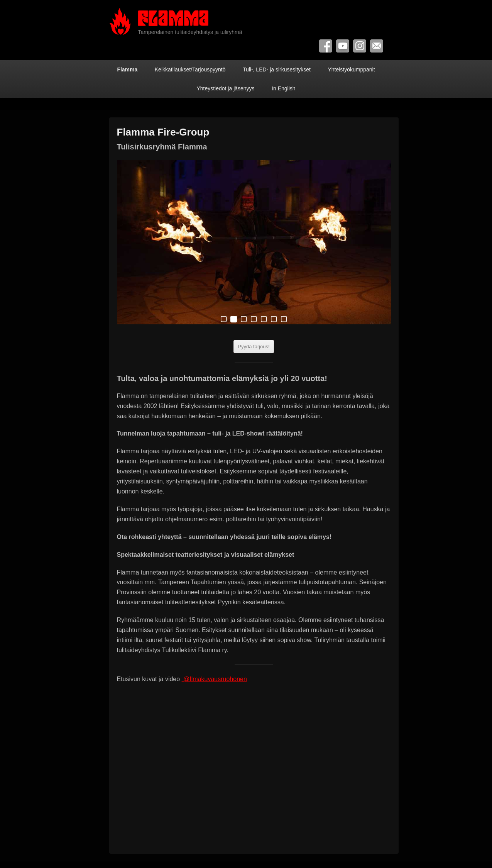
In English (283, 88)
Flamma (127, 70)
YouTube (343, 46)
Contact (377, 46)
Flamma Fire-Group (163, 132)
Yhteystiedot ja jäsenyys (225, 88)
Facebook (326, 46)
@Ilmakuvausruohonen (214, 679)
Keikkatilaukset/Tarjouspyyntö (190, 70)
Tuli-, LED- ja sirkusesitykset (277, 70)
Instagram (360, 46)
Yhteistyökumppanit (351, 70)
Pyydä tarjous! (254, 347)
